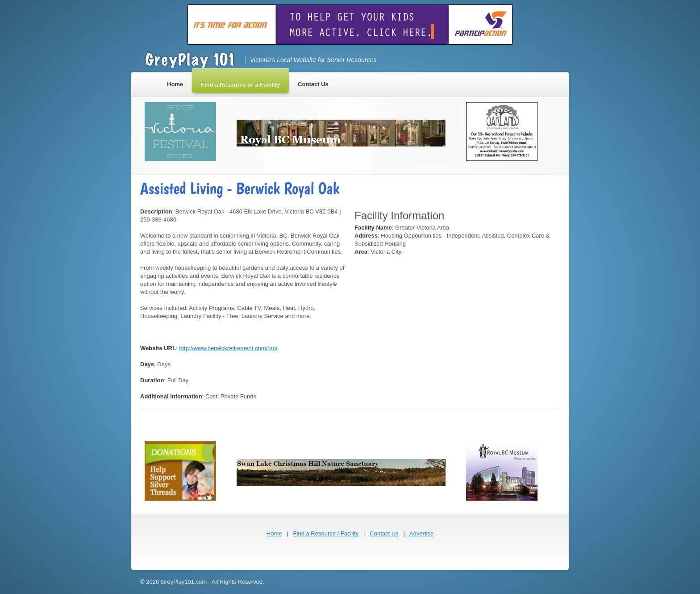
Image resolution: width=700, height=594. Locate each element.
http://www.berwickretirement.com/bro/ (228, 348)
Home (274, 533)
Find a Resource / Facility (326, 533)
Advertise (421, 533)
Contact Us (384, 533)
